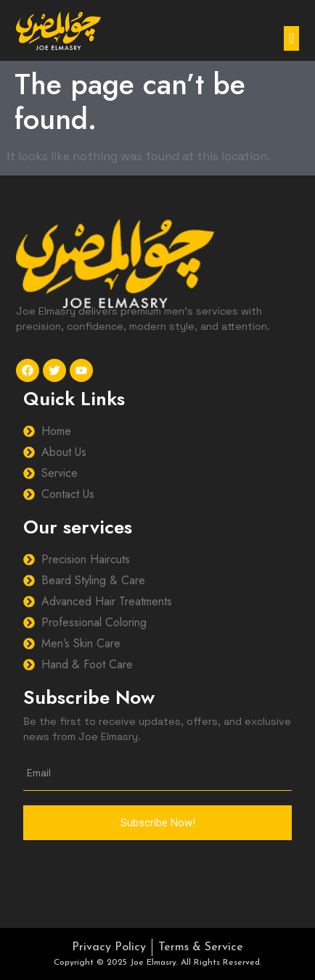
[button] (291, 38)
